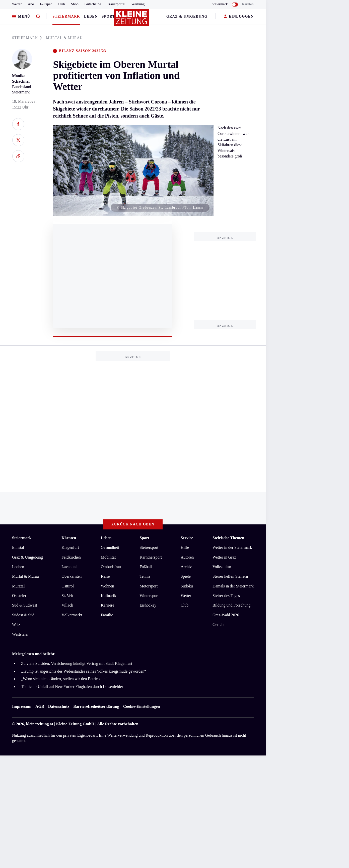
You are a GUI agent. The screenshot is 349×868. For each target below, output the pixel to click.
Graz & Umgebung (187, 16)
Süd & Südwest (25, 605)
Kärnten (248, 4)
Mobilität (108, 557)
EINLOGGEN (239, 17)
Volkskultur (222, 567)
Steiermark (66, 16)
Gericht (219, 625)
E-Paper (46, 4)
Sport (109, 16)
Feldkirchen (71, 557)
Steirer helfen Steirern (230, 576)
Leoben (18, 567)
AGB (40, 706)
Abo (31, 4)
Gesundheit (110, 547)
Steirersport (149, 547)
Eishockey (148, 605)
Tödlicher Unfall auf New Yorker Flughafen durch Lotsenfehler (72, 687)
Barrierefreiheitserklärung (96, 706)
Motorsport (149, 586)
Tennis (145, 576)
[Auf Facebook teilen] (18, 124)
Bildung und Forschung (231, 605)
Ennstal (18, 547)
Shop (75, 4)
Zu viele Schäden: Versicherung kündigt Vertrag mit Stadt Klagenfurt (77, 663)
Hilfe (185, 547)
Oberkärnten (72, 576)
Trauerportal (116, 4)
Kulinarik (109, 596)
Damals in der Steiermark (233, 586)
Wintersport (149, 596)
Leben (91, 16)
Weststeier (20, 634)
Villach (67, 605)
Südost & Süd (23, 615)
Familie (107, 615)
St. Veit (67, 596)
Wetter (17, 4)
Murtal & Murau (25, 576)
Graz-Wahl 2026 (226, 615)
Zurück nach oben (133, 524)
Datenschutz (59, 706)
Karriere (108, 605)
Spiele (186, 576)
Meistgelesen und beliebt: (34, 654)
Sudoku (187, 586)
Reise (105, 576)
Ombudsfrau (111, 567)
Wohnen (108, 586)
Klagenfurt (70, 547)
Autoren (187, 557)
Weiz (16, 625)
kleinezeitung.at (40, 724)
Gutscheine (93, 4)
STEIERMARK (27, 38)
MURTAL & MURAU (64, 38)
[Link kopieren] (18, 156)
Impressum (22, 706)
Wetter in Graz (224, 557)
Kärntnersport (151, 557)
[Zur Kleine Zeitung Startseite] (132, 20)
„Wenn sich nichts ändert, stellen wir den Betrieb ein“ (64, 679)
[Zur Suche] (38, 17)
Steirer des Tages (226, 596)
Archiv (186, 567)
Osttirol (68, 586)
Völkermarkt (72, 615)
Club (61, 4)
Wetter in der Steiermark (232, 547)
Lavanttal (69, 567)
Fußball (146, 567)
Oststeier (19, 596)
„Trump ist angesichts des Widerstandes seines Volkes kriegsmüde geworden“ (84, 671)
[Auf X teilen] (18, 140)
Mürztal (18, 586)
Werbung (138, 4)
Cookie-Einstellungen (142, 706)
